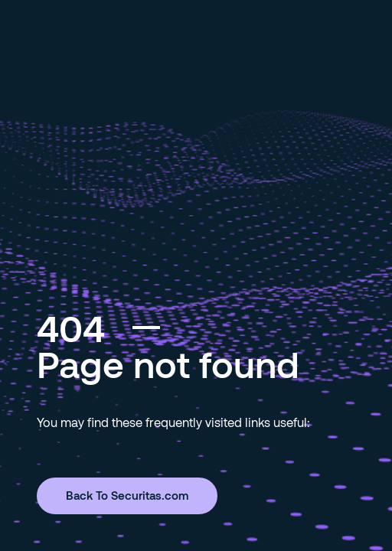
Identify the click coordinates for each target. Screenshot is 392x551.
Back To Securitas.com (127, 495)
